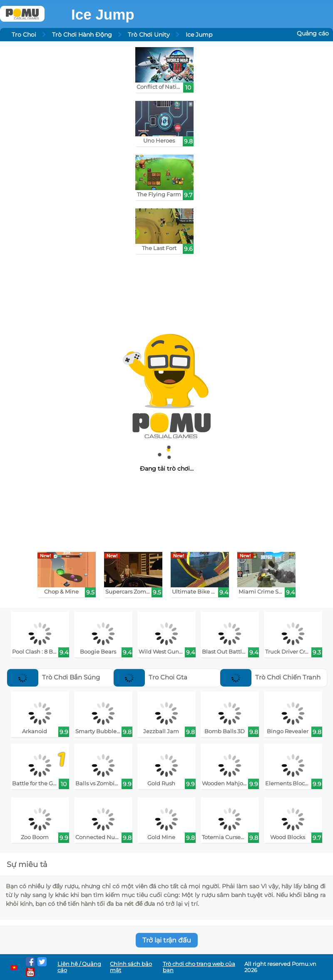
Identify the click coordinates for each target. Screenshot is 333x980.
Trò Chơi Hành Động (82, 35)
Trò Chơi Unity (149, 35)
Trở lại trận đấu (167, 940)
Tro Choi (24, 35)
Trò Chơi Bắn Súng (53, 677)
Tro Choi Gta (150, 677)
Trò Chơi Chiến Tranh (270, 677)
